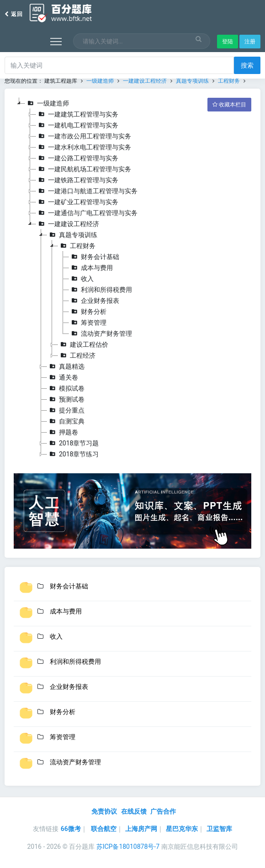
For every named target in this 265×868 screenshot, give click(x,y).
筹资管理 (88, 323)
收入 (81, 279)
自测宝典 (66, 421)
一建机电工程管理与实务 (77, 125)
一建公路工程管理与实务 (77, 158)
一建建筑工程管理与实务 (77, 114)
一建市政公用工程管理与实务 (84, 136)
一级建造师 (100, 81)
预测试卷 (66, 399)
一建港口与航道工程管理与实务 (87, 191)
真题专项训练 (192, 81)
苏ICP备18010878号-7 (128, 847)
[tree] (132, 279)
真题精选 (66, 366)
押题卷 (63, 432)
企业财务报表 (94, 301)
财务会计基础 (94, 257)
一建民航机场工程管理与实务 (84, 169)
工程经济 (77, 355)
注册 (250, 42)
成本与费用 (91, 268)
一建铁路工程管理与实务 (77, 180)
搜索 (247, 65)
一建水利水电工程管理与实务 (84, 147)
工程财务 (229, 81)
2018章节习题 (73, 443)
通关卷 (63, 377)
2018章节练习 (73, 454)
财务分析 (88, 312)
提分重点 (66, 410)
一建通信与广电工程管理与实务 (87, 213)
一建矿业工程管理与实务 (77, 202)
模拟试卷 (66, 388)
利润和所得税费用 (101, 290)
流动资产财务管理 (101, 333)
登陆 (228, 42)
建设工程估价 (83, 344)
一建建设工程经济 (145, 81)
